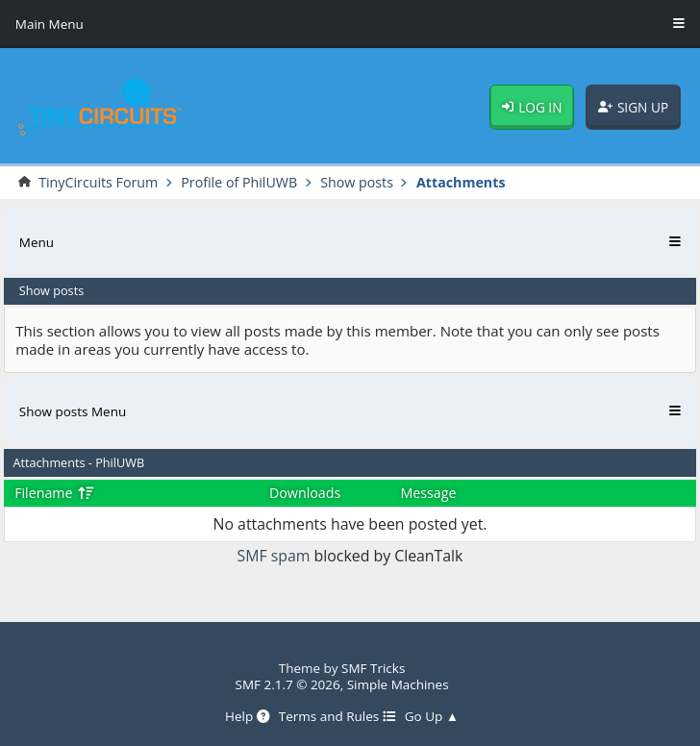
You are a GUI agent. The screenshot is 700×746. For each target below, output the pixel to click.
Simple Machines (398, 684)
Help (247, 716)
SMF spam (274, 556)
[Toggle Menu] (679, 24)
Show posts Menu (73, 411)
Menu (37, 242)
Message (428, 493)
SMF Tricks (373, 668)
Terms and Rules (337, 716)
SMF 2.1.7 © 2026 (288, 684)
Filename (54, 493)
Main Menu (50, 24)
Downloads (305, 493)
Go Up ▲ (432, 716)
